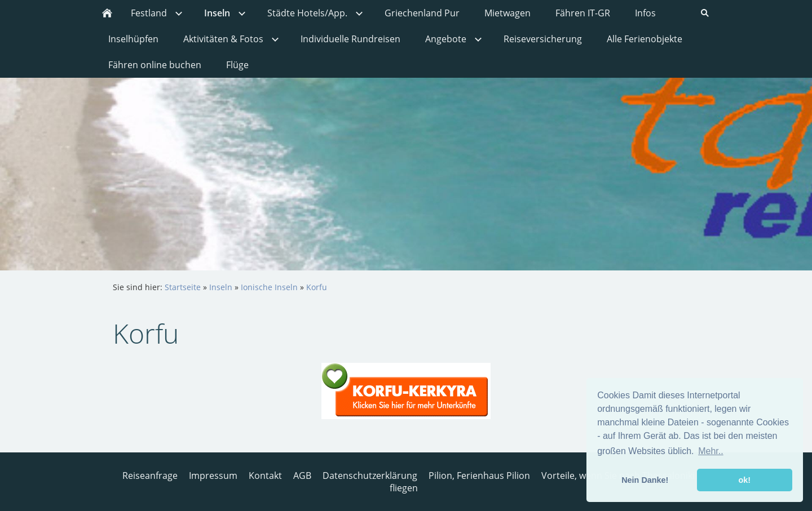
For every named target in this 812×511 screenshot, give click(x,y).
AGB (302, 476)
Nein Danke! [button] (645, 480)
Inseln (221, 287)
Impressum (213, 476)
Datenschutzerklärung (370, 476)
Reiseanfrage (150, 476)
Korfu (317, 287)
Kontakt (265, 476)
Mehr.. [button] (710, 451)
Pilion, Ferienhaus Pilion (479, 476)
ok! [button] (744, 480)
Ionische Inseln (269, 287)
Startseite (183, 287)
